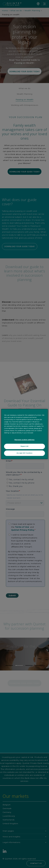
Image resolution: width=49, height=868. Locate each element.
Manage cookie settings (25, 440)
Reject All (25, 446)
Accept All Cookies (24, 453)
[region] (24, 434)
